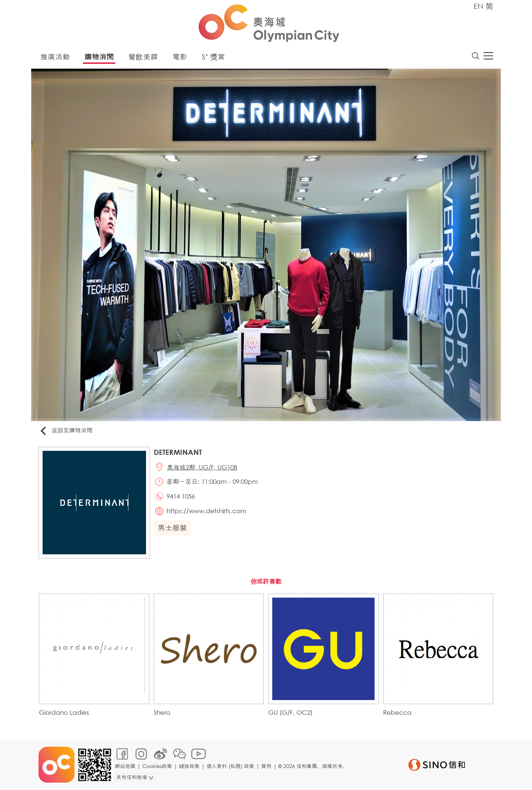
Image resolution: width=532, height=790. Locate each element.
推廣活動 (55, 57)
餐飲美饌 (143, 57)
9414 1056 (181, 496)
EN (478, 6)
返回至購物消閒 (66, 431)
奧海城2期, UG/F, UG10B (202, 467)
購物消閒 (99, 57)
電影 (180, 57)
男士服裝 (172, 528)
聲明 (266, 766)
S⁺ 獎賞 (213, 57)
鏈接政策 (189, 766)
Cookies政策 (157, 766)
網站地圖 (125, 766)
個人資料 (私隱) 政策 (230, 766)
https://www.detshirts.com (206, 511)
